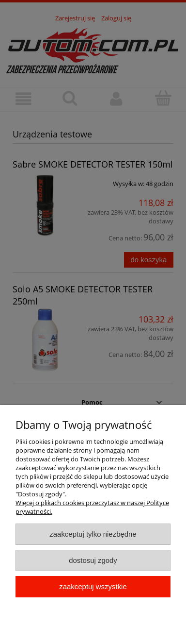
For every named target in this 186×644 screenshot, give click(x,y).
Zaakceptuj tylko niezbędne (93, 534)
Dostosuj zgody (93, 560)
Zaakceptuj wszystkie (93, 586)
